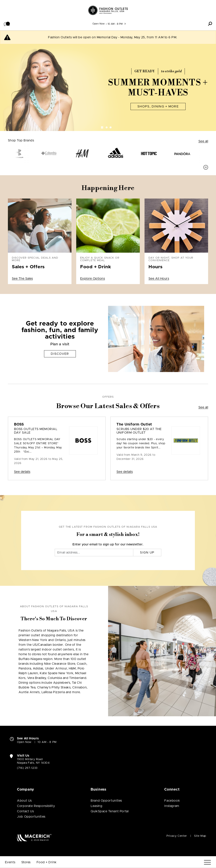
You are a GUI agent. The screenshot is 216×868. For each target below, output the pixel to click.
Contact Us (25, 811)
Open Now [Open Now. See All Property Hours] (24, 742)
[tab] (107, 127)
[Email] (94, 553)
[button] (7, 24)
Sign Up (147, 553)
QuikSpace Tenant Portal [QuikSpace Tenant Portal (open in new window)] (110, 811)
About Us (24, 801)
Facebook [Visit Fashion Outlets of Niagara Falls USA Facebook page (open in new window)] (172, 801)
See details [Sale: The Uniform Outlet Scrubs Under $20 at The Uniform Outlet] (125, 472)
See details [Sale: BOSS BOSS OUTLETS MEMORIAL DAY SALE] (22, 472)
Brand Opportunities (106, 801)
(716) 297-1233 (27, 768)
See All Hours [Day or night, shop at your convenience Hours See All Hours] (159, 279)
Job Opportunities (31, 817)
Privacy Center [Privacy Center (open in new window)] (177, 836)
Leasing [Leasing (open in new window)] (96, 806)
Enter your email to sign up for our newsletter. (108, 544)
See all (203, 141)
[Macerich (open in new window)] (34, 837)
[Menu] (207, 862)
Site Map (200, 836)
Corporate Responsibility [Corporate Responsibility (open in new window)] (36, 806)
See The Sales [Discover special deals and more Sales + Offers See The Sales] (22, 279)
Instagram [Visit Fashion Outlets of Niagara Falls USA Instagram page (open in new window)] (172, 806)
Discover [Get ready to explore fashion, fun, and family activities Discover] (60, 354)
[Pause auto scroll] (206, 167)
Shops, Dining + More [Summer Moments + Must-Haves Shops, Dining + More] (158, 106)
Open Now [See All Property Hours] (99, 24)
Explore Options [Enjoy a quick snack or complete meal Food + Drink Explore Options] (93, 279)
